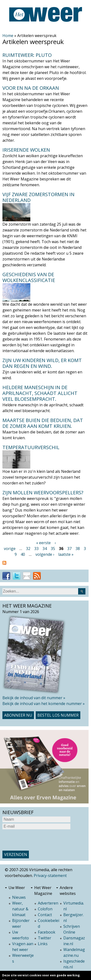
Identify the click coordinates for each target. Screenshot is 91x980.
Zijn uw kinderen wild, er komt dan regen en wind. (42, 363)
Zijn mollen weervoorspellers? (43, 493)
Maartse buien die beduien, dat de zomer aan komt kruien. (43, 423)
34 (45, 549)
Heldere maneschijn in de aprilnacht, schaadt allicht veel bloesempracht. (40, 393)
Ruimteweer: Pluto (27, 55)
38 (78, 549)
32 (28, 549)
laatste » (66, 554)
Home (8, 36)
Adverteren (48, 903)
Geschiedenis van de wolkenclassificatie (29, 277)
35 (53, 549)
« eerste (43, 543)
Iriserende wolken (26, 150)
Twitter (45, 938)
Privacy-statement (50, 876)
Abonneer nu (18, 715)
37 (69, 549)
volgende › (45, 554)
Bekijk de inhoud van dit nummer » (34, 698)
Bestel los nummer (58, 715)
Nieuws (19, 897)
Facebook (47, 932)
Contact (45, 915)
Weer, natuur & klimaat (20, 909)
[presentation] (39, 840)
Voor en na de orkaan (31, 88)
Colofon (45, 909)
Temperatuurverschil (31, 447)
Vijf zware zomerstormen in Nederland (38, 197)
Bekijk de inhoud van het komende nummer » (44, 704)
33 (36, 549)
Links (43, 944)
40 (23, 554)
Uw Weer (17, 888)
